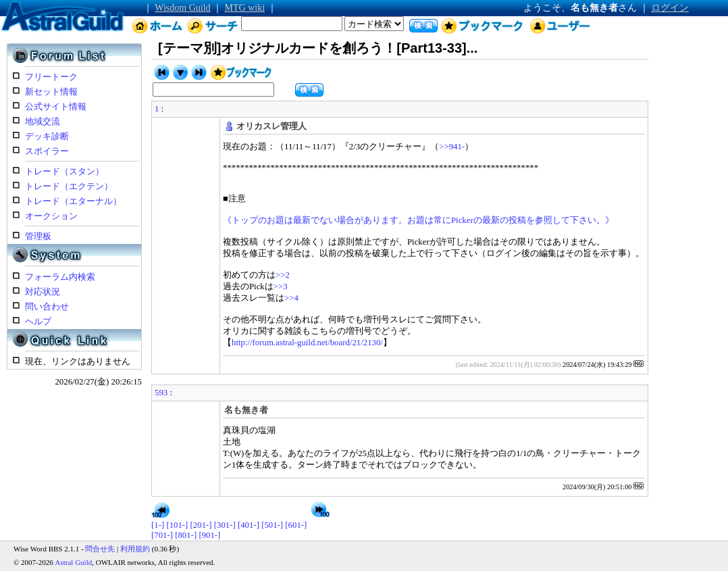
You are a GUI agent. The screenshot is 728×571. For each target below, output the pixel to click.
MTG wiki (245, 8)
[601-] (296, 525)
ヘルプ (38, 322)
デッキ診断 (47, 136)
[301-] (225, 525)
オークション (51, 216)
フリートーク (51, 77)
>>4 (291, 298)
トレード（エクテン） (69, 187)
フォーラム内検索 (60, 277)
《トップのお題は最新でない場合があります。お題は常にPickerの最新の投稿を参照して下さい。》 (418, 220)
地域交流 (43, 122)
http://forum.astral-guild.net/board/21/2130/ (307, 343)
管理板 (38, 237)
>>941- (452, 147)
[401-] (249, 525)
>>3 (281, 287)
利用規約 (135, 549)
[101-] (177, 525)
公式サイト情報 (56, 107)
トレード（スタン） (64, 172)
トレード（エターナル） (73, 201)
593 (161, 393)
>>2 (283, 275)
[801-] (186, 535)
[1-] (158, 525)
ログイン (670, 8)
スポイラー (47, 151)
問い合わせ (47, 307)
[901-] (209, 535)
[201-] (201, 525)
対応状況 (43, 292)
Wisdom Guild (182, 8)
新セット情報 (51, 92)
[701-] (162, 535)
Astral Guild (74, 562)
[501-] (272, 525)
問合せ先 (100, 549)
